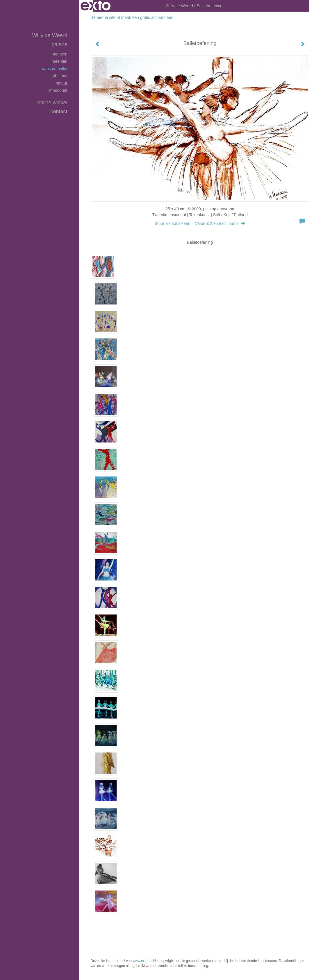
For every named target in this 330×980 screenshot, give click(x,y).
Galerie (59, 44)
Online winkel (52, 103)
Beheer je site (103, 17)
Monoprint (58, 90)
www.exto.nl (142, 961)
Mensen (60, 54)
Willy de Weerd (179, 6)
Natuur (62, 83)
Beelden (60, 61)
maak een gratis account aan (147, 17)
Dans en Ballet (55, 69)
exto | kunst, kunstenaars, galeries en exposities (96, 6)
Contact (59, 112)
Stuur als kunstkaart (200, 223)
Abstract (60, 76)
